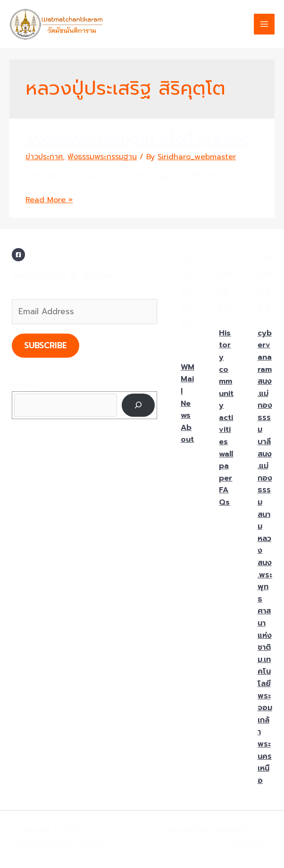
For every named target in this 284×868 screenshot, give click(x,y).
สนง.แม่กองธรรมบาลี (265, 412)
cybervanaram (265, 351)
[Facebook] (18, 255)
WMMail (188, 379)
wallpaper (226, 466)
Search (25, 385)
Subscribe (46, 345)
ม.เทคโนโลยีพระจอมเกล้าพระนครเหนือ (265, 720)
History (225, 345)
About (187, 434)
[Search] (138, 405)
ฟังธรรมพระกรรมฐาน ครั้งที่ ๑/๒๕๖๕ (138, 139)
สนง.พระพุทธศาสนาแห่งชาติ (265, 605)
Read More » (49, 200)
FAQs (224, 496)
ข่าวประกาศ (44, 157)
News (186, 410)
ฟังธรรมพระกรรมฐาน (102, 157)
